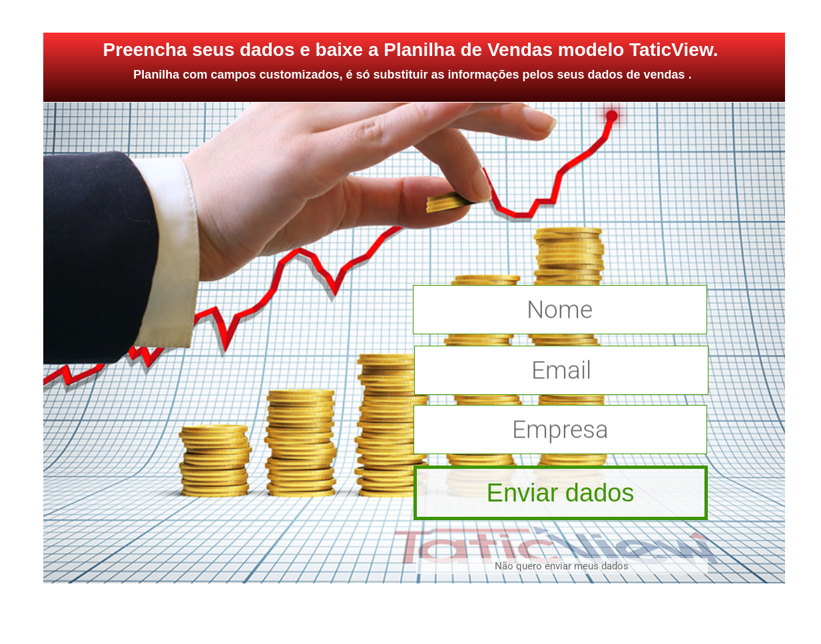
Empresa (560, 430)
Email (561, 371)
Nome (560, 310)
